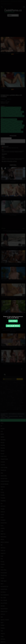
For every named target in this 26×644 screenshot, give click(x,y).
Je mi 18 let (13, 321)
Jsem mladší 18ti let (13, 326)
